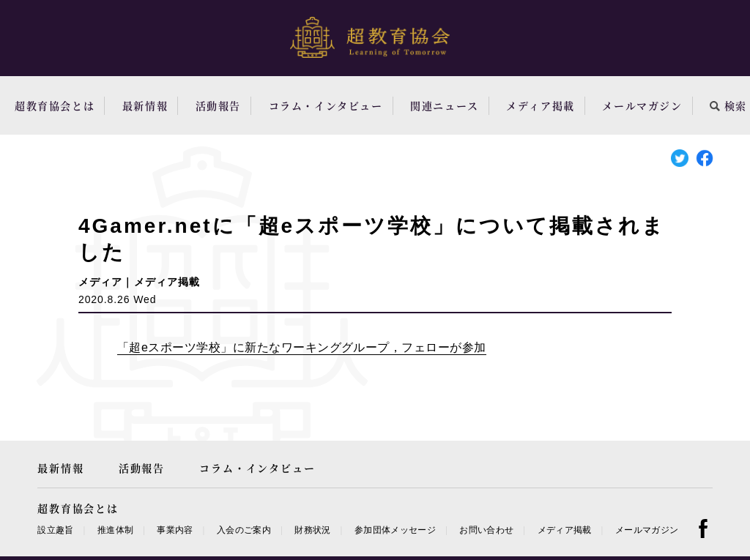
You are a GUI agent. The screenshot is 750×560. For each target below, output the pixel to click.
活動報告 (218, 105)
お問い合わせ (486, 530)
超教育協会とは (55, 105)
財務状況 (312, 530)
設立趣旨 (55, 530)
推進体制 (115, 530)
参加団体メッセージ (395, 530)
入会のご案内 (244, 530)
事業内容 (175, 530)
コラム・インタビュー (326, 105)
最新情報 (145, 105)
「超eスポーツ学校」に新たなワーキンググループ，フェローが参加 (302, 347)
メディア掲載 (541, 105)
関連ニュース (445, 105)
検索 (728, 105)
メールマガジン (642, 105)
